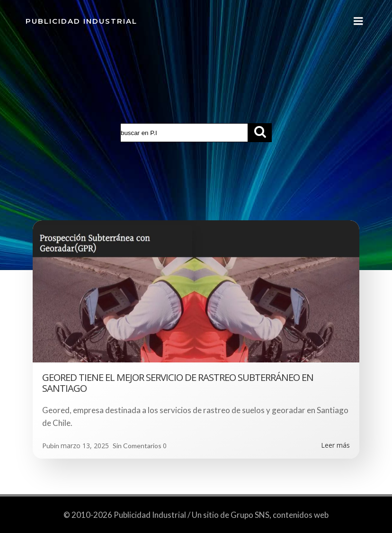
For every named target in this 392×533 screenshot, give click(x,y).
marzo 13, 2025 (85, 446)
